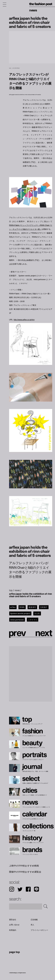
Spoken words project (20, 613)
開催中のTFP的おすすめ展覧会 (25, 872)
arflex (13, 607)
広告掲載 (34, 920)
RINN (22, 607)
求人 (32, 925)
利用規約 (13, 930)
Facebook (28, 889)
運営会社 (13, 920)
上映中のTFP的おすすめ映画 (24, 866)
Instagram (12, 889)
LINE (37, 889)
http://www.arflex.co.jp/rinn (24, 320)
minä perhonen (17, 620)
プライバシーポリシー (39, 930)
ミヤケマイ (33, 620)
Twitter (20, 889)
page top (14, 952)
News (33, 10)
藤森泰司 (32, 607)
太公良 (37, 613)
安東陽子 (44, 607)
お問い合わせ (14, 925)
